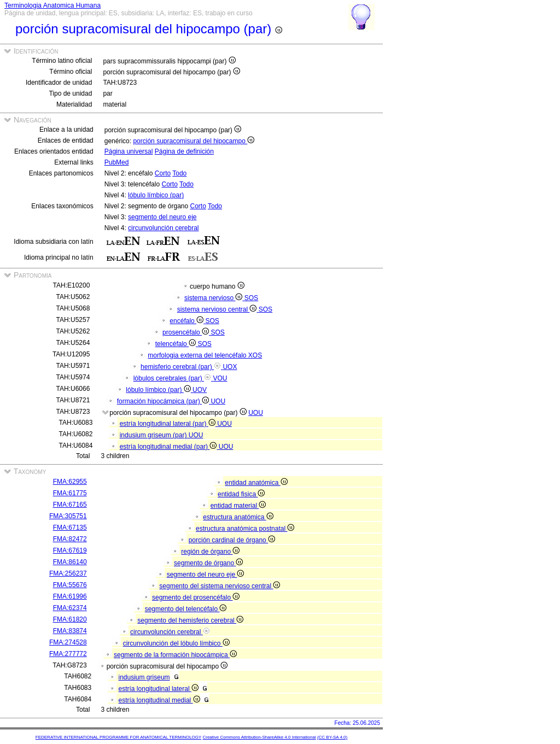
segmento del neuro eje (162, 217)
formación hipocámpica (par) (164, 401)
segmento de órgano (208, 563)
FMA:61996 (70, 596)
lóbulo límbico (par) (156, 195)
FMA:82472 (70, 539)
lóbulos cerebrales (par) (173, 378)
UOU (218, 401)
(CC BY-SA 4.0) (332, 737)
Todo (179, 173)
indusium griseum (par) (154, 435)
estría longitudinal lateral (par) (168, 424)
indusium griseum (144, 677)
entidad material (238, 506)
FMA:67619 (70, 550)
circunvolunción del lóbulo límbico (176, 643)
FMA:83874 (70, 631)
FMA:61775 (70, 493)
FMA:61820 (70, 619)
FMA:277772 (68, 654)
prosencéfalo (186, 332)
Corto (163, 173)
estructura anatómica (238, 517)
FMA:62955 (70, 482)
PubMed (117, 162)
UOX (230, 367)
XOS (255, 355)
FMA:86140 (70, 562)
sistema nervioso (214, 298)
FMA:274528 (68, 642)
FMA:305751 (68, 516)
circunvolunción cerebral (163, 228)
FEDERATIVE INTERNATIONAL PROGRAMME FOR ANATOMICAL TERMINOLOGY (118, 737)
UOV (200, 390)
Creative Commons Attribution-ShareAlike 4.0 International (259, 737)
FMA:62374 (70, 608)
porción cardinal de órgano (232, 540)
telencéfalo (177, 344)
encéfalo (187, 321)
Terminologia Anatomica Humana (52, 5)
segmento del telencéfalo (186, 609)
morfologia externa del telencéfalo (198, 355)
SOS (251, 298)
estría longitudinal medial (159, 700)
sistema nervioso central (218, 309)
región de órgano (210, 552)
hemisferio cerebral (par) (182, 367)
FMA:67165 (70, 505)
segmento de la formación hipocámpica (175, 655)
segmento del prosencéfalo (196, 597)
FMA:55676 (70, 585)
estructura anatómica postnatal (245, 529)
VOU (220, 378)
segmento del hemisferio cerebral (190, 620)
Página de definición (184, 151)
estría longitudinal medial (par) (169, 447)
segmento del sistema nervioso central (220, 586)
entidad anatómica (256, 483)
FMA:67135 (70, 528)
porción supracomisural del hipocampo (194, 141)
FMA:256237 (68, 573)
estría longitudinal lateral (159, 689)
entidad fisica (241, 494)
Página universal (129, 151)
